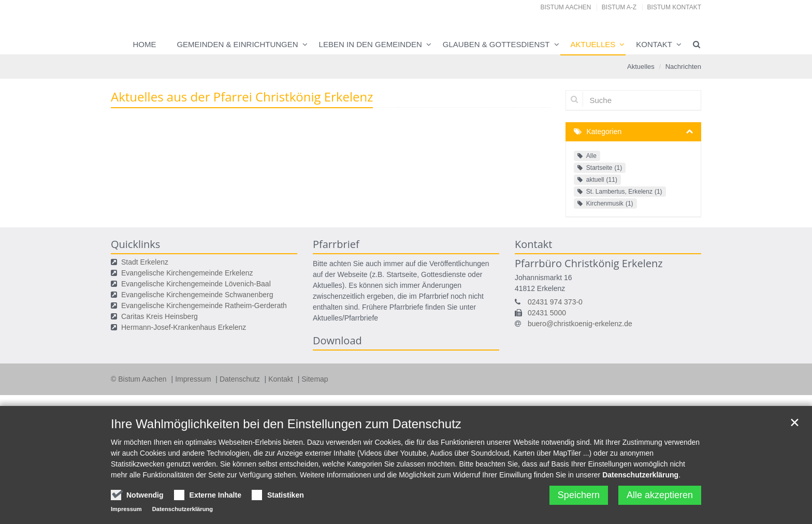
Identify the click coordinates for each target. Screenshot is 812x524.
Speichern (579, 495)
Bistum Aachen (566, 7)
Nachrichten (683, 67)
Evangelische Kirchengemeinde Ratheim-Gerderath (204, 305)
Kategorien (604, 132)
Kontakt (654, 44)
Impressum (194, 379)
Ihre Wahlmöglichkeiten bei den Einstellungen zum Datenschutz (286, 424)
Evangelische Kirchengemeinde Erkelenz (187, 273)
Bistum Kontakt (674, 7)
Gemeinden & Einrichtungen (237, 44)
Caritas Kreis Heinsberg (160, 316)
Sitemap (315, 379)
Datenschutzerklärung (640, 475)
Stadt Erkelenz (145, 262)
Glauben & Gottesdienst (496, 44)
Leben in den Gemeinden (371, 44)
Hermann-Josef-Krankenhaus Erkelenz (184, 327)
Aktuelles (593, 44)
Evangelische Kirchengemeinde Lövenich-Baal (196, 284)
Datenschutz (241, 379)
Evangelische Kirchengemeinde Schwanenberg (197, 295)
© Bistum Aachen (140, 379)
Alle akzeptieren (660, 495)
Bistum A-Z (619, 7)
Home (144, 44)
